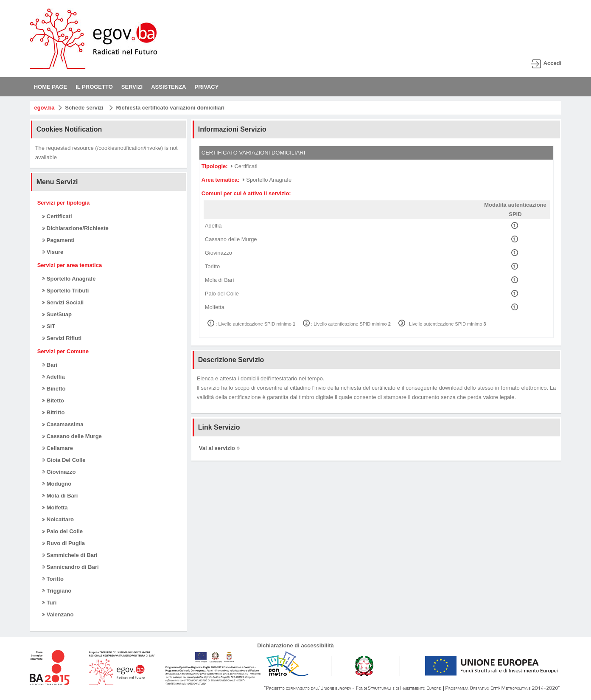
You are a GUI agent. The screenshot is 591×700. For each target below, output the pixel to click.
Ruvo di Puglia (63, 543)
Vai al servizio (219, 448)
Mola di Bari (60, 496)
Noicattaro (58, 519)
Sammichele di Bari (70, 555)
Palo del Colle (62, 531)
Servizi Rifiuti (62, 338)
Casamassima (63, 424)
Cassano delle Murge (72, 436)
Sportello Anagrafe (69, 279)
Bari (50, 365)
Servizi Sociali (63, 302)
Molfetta (55, 507)
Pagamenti (58, 240)
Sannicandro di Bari (70, 567)
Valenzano (58, 614)
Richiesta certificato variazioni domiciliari (170, 108)
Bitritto (53, 412)
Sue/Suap (57, 314)
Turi (49, 603)
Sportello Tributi (65, 291)
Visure (53, 252)
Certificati (57, 216)
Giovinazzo (59, 472)
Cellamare (57, 448)
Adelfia (53, 377)
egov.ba (44, 108)
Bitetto (53, 401)
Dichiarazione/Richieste (75, 228)
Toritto (53, 579)
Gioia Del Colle (64, 460)
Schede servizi (84, 108)
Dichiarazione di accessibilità (295, 645)
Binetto (54, 389)
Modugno (57, 484)
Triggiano (57, 591)
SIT (49, 326)
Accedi (553, 63)
